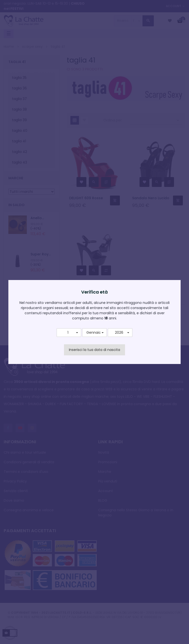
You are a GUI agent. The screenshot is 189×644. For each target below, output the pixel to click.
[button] (69, 333)
